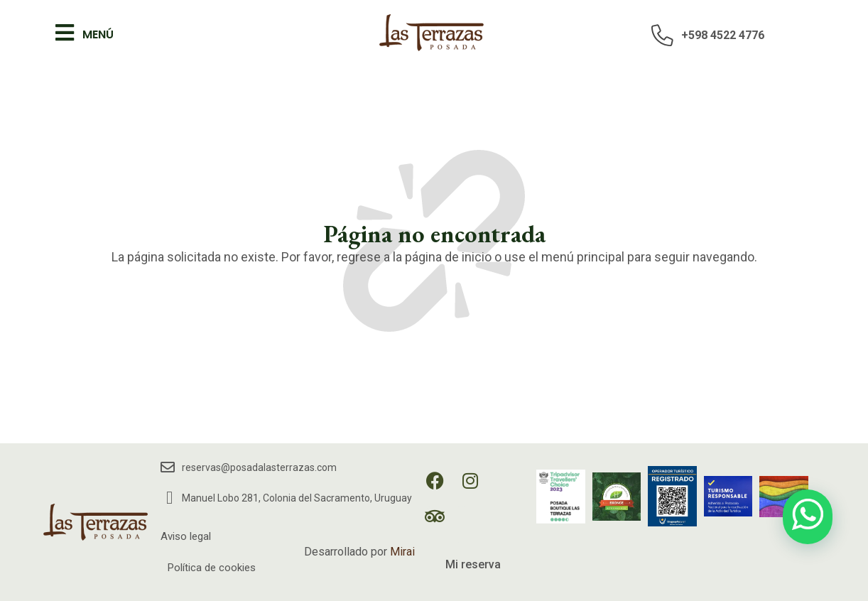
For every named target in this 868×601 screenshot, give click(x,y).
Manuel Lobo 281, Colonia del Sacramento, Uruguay (297, 498)
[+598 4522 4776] (663, 35)
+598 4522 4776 (723, 35)
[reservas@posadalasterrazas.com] (168, 467)
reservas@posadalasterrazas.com (259, 467)
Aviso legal (186, 536)
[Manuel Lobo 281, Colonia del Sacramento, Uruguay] (169, 498)
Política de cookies (212, 568)
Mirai (402, 552)
